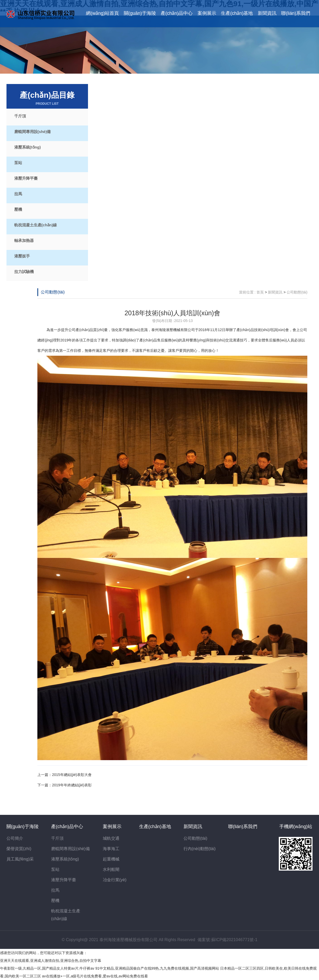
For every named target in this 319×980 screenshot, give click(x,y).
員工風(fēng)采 (20, 859)
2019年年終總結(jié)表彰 (72, 785)
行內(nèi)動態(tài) (200, 849)
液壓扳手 (22, 256)
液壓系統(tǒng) (28, 147)
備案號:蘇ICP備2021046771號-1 (227, 940)
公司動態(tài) (53, 292)
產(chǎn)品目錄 (47, 98)
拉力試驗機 (24, 272)
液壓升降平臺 (26, 178)
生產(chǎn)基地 (237, 13)
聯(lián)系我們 (296, 13)
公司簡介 (15, 838)
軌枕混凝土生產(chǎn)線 (36, 225)
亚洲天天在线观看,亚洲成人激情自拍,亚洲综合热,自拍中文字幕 (51, 961)
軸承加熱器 (24, 240)
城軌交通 (111, 838)
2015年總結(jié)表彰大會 (72, 775)
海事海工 (111, 849)
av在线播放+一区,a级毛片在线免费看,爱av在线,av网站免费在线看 (95, 976)
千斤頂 (20, 116)
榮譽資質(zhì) (19, 849)
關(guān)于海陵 (140, 13)
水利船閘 (111, 869)
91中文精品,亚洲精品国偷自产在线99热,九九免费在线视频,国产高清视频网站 (157, 968)
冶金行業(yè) (115, 880)
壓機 (18, 209)
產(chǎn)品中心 (177, 13)
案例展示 (207, 13)
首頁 (260, 292)
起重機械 (111, 859)
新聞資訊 (267, 13)
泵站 (18, 163)
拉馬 (18, 194)
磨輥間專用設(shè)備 (33, 132)
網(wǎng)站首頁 (102, 13)
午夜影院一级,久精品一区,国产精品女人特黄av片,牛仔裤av (47, 968)
